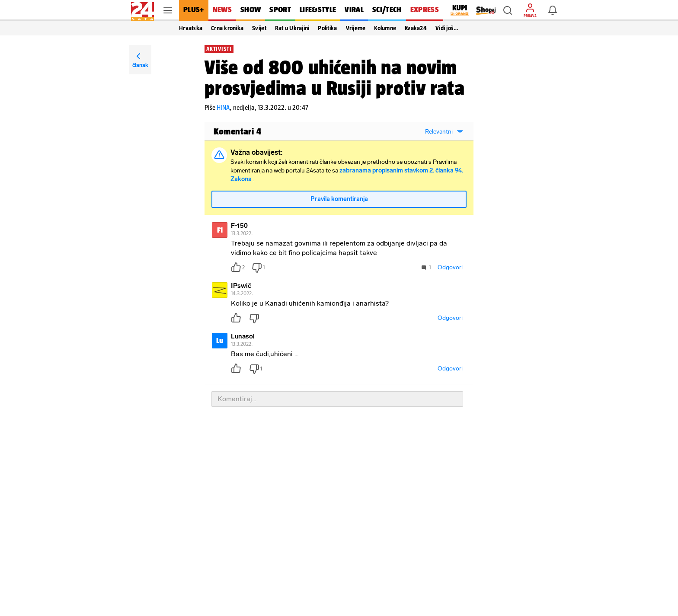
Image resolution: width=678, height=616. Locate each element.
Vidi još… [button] (447, 28)
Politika (327, 28)
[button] (508, 10)
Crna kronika (227, 28)
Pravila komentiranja (339, 203)
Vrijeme (356, 28)
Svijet (259, 28)
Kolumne (385, 28)
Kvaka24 (416, 28)
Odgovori (450, 271)
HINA (223, 107)
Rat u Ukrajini (292, 28)
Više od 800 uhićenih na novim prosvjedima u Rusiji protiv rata (335, 77)
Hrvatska (191, 28)
